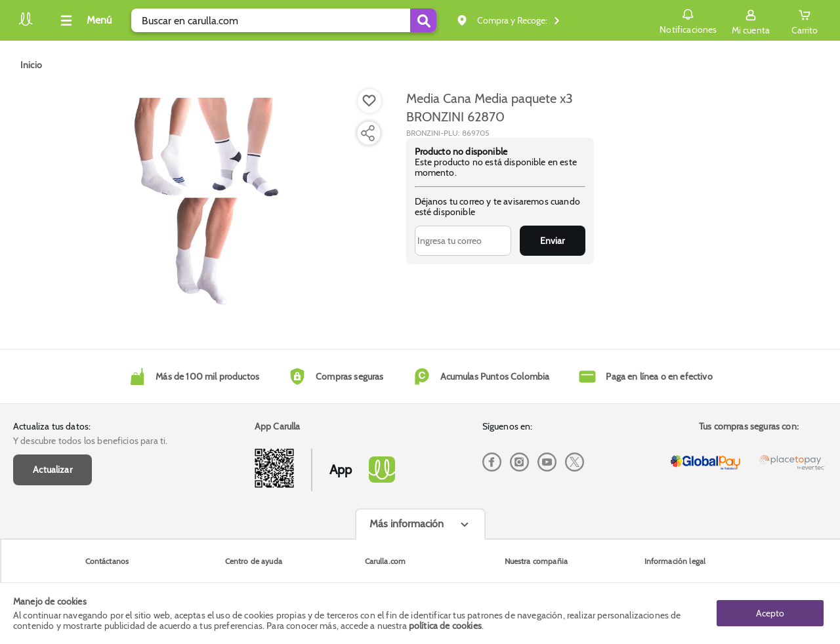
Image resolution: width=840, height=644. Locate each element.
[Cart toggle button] (805, 20)
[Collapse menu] (84, 20)
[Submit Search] (423, 20)
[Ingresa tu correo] (463, 241)
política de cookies (445, 626)
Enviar (552, 241)
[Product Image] (205, 204)
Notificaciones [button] (688, 20)
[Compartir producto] (367, 133)
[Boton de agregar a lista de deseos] (369, 101)
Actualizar (52, 470)
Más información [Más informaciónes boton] (407, 524)
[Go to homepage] (31, 65)
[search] (284, 20)
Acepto (770, 613)
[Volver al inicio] (26, 24)
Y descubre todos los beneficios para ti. (90, 441)
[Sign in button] (751, 20)
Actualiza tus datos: (52, 426)
